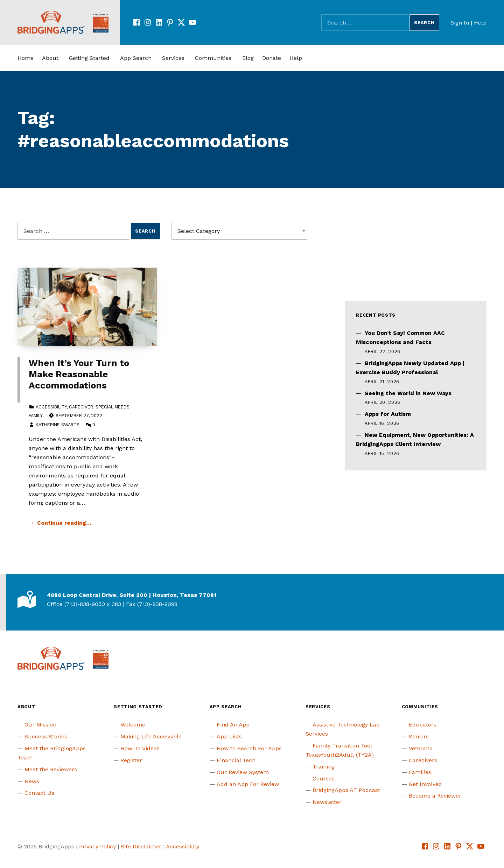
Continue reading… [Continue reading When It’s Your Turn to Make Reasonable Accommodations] (64, 523)
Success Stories (46, 736)
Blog (248, 58)
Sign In (460, 23)
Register (131, 760)
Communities (213, 58)
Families (420, 772)
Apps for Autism (388, 414)
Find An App (233, 725)
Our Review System (243, 772)
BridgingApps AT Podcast (346, 790)
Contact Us (39, 793)
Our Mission (40, 725)
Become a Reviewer (435, 796)
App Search (136, 58)
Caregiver (81, 407)
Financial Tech (236, 760)
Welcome (133, 725)
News (32, 781)
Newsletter (327, 802)
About (50, 58)
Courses (324, 779)
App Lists (229, 736)
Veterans (421, 748)
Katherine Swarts (58, 425)
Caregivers (423, 760)
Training (324, 767)
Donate (272, 58)
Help (480, 23)
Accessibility (51, 407)
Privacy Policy (97, 846)
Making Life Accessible (151, 736)
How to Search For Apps (249, 748)
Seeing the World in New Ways (408, 393)
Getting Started (89, 58)
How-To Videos (140, 748)
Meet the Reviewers (51, 769)
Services (173, 58)
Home (26, 58)
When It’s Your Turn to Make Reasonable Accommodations (79, 374)
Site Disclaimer (141, 846)
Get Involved (425, 784)
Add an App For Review (248, 784)
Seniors (419, 736)
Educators (423, 725)
